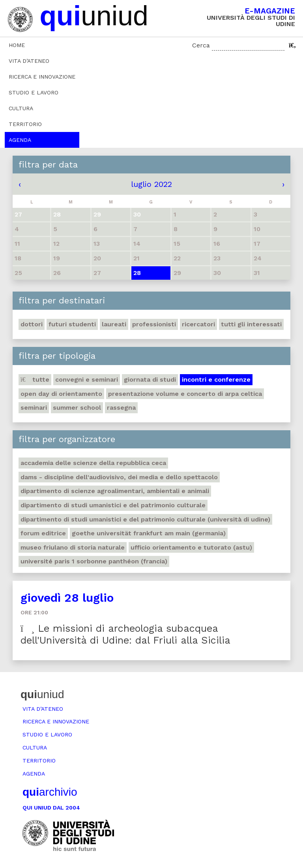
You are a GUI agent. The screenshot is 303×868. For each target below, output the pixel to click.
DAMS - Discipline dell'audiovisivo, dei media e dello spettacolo (119, 477)
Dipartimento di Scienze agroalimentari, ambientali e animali (115, 491)
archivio (50, 792)
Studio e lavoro (34, 92)
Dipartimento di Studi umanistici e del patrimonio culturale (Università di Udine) (145, 519)
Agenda (20, 140)
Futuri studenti (72, 324)
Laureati (114, 324)
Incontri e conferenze (216, 379)
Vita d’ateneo (29, 61)
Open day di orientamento (61, 394)
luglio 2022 (151, 184)
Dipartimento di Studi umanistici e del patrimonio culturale (113, 505)
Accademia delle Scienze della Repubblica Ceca (93, 463)
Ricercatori (198, 324)
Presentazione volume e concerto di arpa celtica (185, 394)
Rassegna (121, 408)
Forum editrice (43, 533)
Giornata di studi (150, 379)
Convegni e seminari (87, 379)
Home (17, 45)
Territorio (25, 124)
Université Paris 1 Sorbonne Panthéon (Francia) (94, 561)
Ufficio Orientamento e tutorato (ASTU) (191, 547)
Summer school (77, 408)
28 (137, 273)
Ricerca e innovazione (42, 77)
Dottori (32, 324)
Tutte (35, 379)
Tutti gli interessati (251, 324)
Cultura (21, 108)
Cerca (201, 45)
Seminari (34, 408)
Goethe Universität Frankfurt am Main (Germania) (149, 533)
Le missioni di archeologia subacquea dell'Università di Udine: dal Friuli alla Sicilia (125, 634)
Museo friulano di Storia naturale (73, 547)
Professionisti (154, 324)
